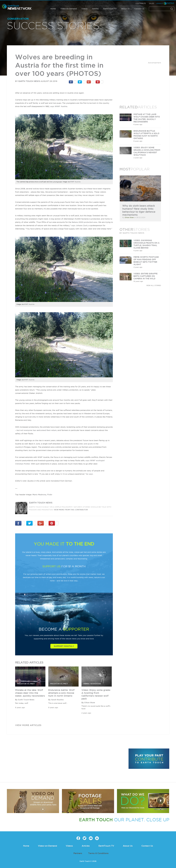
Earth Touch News (29, 81)
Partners (78, 853)
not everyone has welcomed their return (38, 430)
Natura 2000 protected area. (85, 222)
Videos (84, 9)
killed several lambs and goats (79, 444)
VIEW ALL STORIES (154, 285)
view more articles (28, 725)
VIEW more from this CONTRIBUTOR (71, 510)
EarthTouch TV (110, 9)
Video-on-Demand (69, 9)
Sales (152, 3)
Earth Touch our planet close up (17, 7)
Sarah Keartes (57, 700)
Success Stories (53, 26)
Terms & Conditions (98, 853)
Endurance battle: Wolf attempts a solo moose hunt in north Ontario (61, 693)
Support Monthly (64, 646)
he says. (90, 474)
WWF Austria (75, 182)
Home (53, 9)
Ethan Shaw (90, 702)
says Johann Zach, (80, 225)
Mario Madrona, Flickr (42, 495)
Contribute (141, 3)
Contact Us (139, 9)
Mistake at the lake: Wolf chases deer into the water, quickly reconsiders (30, 693)
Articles (95, 9)
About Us (125, 9)
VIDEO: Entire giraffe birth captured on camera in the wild (145, 276)
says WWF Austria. (59, 106)
